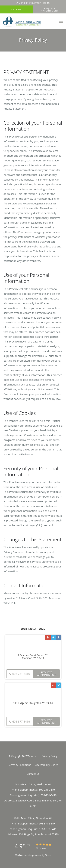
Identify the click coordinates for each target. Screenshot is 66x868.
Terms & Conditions (20, 765)
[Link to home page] (29, 21)
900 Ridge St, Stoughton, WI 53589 (33, 703)
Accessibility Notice (47, 765)
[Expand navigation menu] (61, 21)
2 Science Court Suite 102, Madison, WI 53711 (33, 657)
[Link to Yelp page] (48, 637)
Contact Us (33, 774)
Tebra (48, 855)
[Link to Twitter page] (53, 637)
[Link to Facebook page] (59, 637)
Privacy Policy (50, 756)
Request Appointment (46, 674)
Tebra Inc (32, 756)
